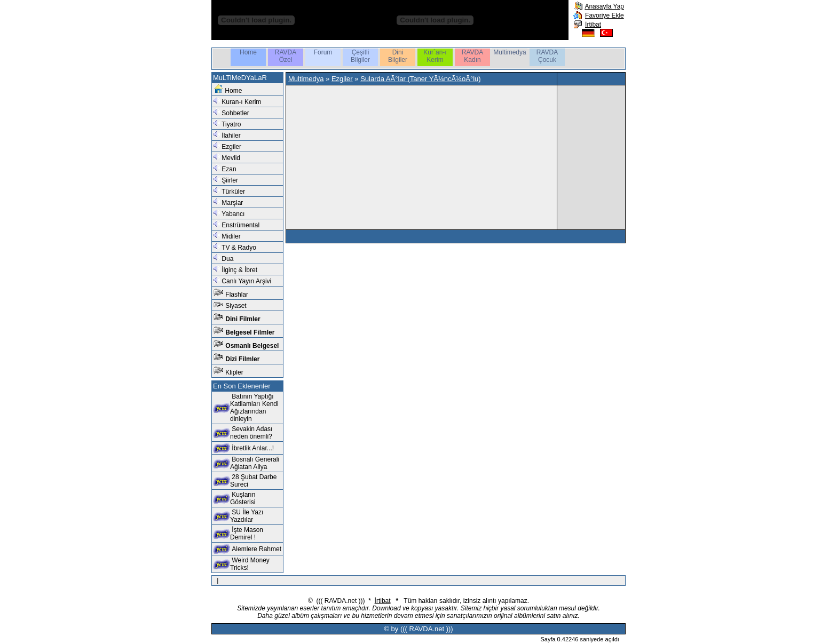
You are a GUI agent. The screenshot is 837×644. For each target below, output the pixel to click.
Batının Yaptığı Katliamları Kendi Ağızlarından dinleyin (254, 408)
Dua (227, 259)
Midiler (231, 236)
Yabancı (233, 214)
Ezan (229, 169)
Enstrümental (240, 225)
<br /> (417, 154)
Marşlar (232, 203)
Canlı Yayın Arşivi (246, 281)
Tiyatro (231, 124)
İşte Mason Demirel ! (247, 534)
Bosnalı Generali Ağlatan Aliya (255, 463)
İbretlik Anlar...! (253, 448)
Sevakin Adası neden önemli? (251, 433)
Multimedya (306, 79)
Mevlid (231, 158)
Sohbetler (235, 113)
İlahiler (231, 136)
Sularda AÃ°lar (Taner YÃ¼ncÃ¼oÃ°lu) (421, 79)
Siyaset (236, 306)
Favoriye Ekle (605, 15)
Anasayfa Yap (604, 6)
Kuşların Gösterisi (243, 498)
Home (233, 91)
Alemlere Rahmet (256, 549)
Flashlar (237, 295)
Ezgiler (231, 147)
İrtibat (593, 25)
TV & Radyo (239, 248)
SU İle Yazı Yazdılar (247, 516)
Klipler (234, 372)
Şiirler (230, 180)
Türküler (233, 192)
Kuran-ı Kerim (241, 102)
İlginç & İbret (239, 270)
